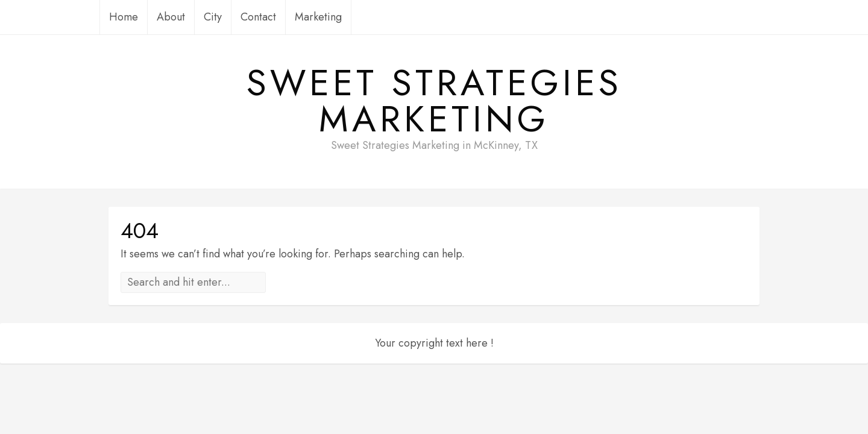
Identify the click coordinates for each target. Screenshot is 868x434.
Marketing (318, 17)
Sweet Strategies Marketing (434, 101)
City (213, 17)
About (171, 17)
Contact (258, 17)
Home (124, 17)
